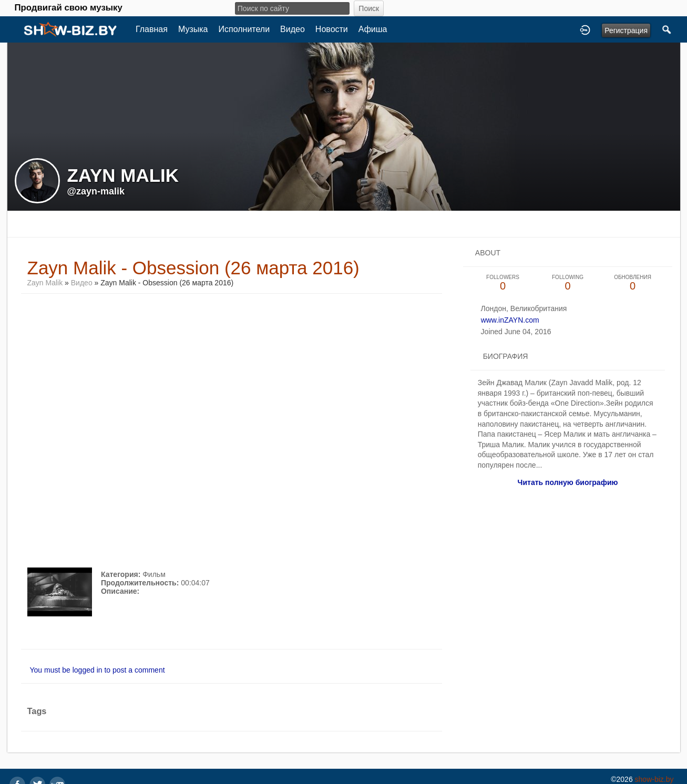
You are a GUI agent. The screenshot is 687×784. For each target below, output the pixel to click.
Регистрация (626, 30)
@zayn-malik (96, 191)
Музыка (193, 29)
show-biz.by (654, 779)
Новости (332, 29)
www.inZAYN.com (510, 320)
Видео (293, 29)
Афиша (373, 29)
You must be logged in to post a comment (98, 670)
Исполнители (244, 29)
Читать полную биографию (568, 482)
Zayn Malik (45, 283)
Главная (152, 29)
